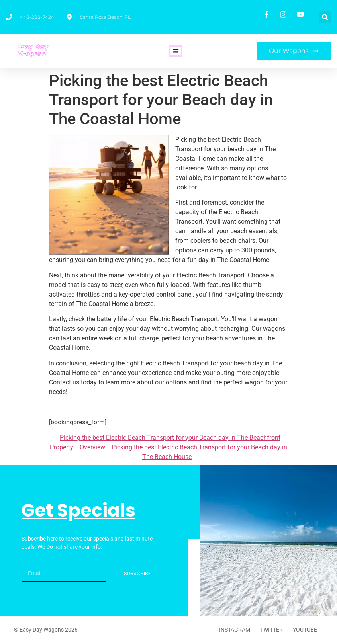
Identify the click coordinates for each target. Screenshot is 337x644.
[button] (325, 17)
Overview (92, 447)
